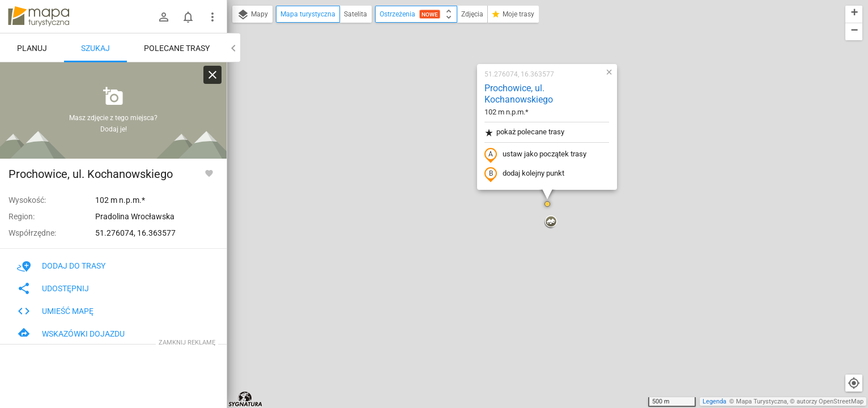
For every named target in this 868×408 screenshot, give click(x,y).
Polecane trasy (177, 48)
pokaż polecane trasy (524, 132)
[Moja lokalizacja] (854, 383)
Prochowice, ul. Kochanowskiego (519, 94)
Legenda (714, 401)
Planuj (32, 48)
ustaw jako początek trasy (535, 155)
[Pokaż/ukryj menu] (212, 17)
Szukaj (95, 48)
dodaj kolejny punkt (524, 174)
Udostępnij (53, 288)
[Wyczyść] (212, 75)
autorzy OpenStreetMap (830, 401)
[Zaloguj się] (164, 17)
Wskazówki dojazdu (71, 334)
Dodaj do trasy (61, 266)
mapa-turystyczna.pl (39, 16)
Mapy (252, 15)
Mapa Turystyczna (761, 401)
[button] (547, 204)
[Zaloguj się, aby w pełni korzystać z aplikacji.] (209, 173)
